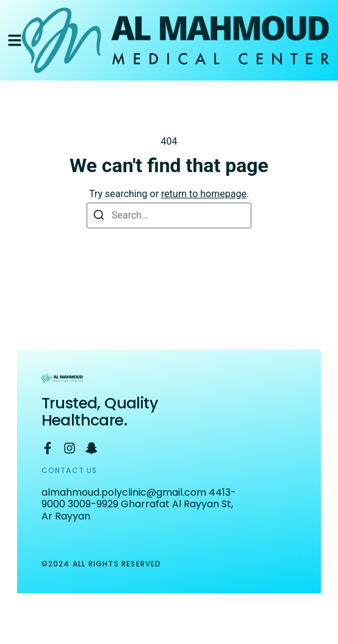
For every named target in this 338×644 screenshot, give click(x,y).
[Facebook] (48, 448)
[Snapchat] (92, 448)
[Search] (99, 216)
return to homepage (204, 194)
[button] (15, 40)
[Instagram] (70, 448)
